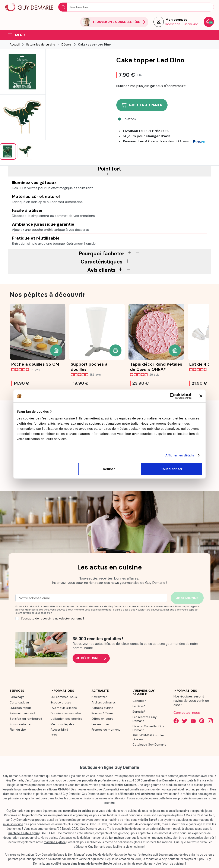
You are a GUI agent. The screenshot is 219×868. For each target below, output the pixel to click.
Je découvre (91, 658)
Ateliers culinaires (104, 702)
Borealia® (139, 712)
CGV (54, 735)
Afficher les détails (180, 455)
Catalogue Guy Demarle (149, 744)
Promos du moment (106, 730)
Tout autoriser (172, 469)
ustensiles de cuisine (77, 811)
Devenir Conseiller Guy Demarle (148, 728)
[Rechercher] (136, 7)
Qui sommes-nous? (65, 697)
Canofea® (139, 701)
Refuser (109, 469)
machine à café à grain (23, 833)
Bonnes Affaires (102, 713)
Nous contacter (21, 724)
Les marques (101, 724)
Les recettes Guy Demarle (145, 719)
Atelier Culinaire (125, 785)
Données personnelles (66, 713)
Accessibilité (59, 730)
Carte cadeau (19, 702)
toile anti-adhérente (142, 794)
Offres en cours (102, 719)
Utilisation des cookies (66, 719)
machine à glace (55, 842)
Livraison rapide (21, 708)
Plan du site (18, 730)
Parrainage (17, 697)
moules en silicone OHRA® (50, 789)
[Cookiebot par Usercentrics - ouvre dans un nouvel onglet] (173, 396)
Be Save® (139, 706)
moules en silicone (89, 789)
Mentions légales (62, 724)
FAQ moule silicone (64, 708)
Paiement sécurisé (22, 713)
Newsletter (99, 697)
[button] (56, 350)
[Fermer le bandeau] (201, 396)
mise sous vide (13, 824)
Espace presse (61, 702)
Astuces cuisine (102, 708)
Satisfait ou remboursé (26, 719)
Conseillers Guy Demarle (157, 780)
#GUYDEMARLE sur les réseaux (148, 737)
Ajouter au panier (142, 105)
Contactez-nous (187, 713)
